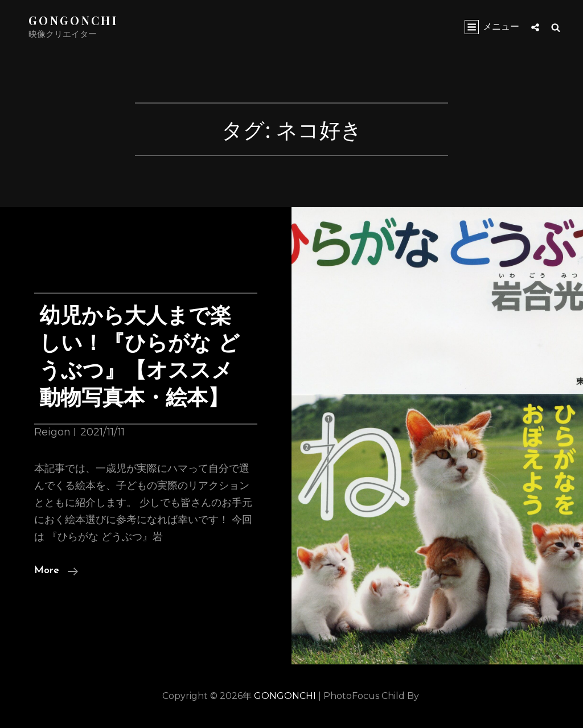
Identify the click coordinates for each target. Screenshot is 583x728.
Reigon (52, 432)
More (56, 571)
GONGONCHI (73, 20)
